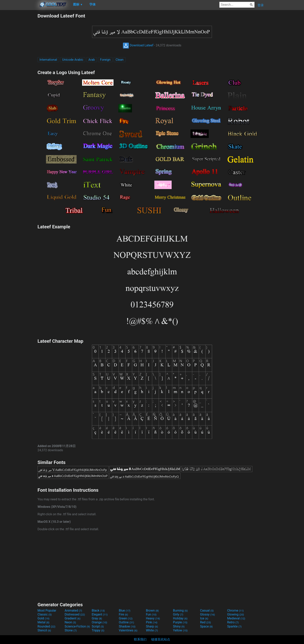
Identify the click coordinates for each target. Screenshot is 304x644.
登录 (261, 5)
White (152, 630)
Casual (207, 610)
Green (126, 618)
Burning (180, 610)
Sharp (152, 626)
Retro (233, 622)
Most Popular (47, 610)
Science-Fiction (77, 626)
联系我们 (140, 639)
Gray (97, 618)
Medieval (236, 618)
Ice (204, 618)
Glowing (236, 614)
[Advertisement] (19, 72)
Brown (152, 610)
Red (206, 622)
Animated (73, 610)
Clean (120, 60)
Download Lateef (138, 45)
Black (98, 610)
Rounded (46, 626)
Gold (43, 618)
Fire (123, 614)
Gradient (72, 618)
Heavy (153, 618)
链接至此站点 (161, 639)
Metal (43, 622)
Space (206, 626)
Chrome (235, 610)
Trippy (98, 630)
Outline (126, 622)
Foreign (105, 60)
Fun (151, 614)
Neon (70, 622)
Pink (152, 622)
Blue (125, 610)
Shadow (127, 626)
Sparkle (234, 626)
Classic (45, 614)
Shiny (179, 626)
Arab (92, 60)
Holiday (180, 618)
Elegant (100, 614)
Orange (99, 622)
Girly (178, 614)
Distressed (75, 614)
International (48, 60)
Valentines (128, 630)
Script (98, 626)
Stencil (44, 630)
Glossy (208, 614)
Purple (180, 622)
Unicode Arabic (73, 60)
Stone (71, 630)
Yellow (180, 630)
